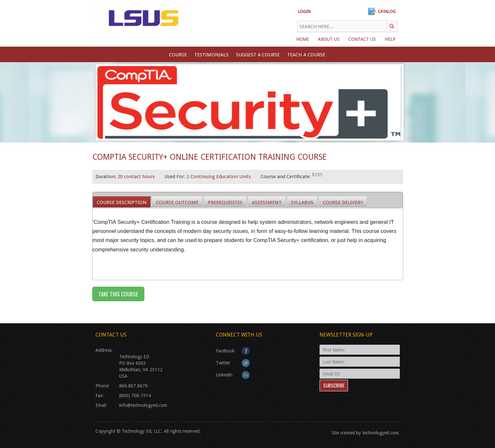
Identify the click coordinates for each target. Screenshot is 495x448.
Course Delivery (343, 202)
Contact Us (362, 39)
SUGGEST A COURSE (258, 55)
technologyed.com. (381, 433)
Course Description (122, 202)
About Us (329, 39)
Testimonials (211, 55)
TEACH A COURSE (306, 55)
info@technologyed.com (143, 405)
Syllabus (302, 202)
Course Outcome (177, 202)
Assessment (267, 202)
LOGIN (304, 11)
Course (178, 55)
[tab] (122, 202)
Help (390, 39)
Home (303, 39)
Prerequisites (225, 202)
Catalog (387, 11)
